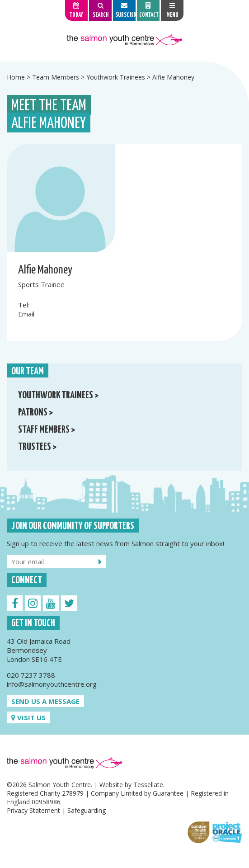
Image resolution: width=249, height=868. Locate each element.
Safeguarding (87, 810)
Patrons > (35, 413)
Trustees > (37, 447)
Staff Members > (47, 430)
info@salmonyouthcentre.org (52, 684)
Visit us (28, 717)
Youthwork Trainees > (58, 396)
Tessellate (148, 785)
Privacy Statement (33, 810)
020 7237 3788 (31, 675)
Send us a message (45, 701)
